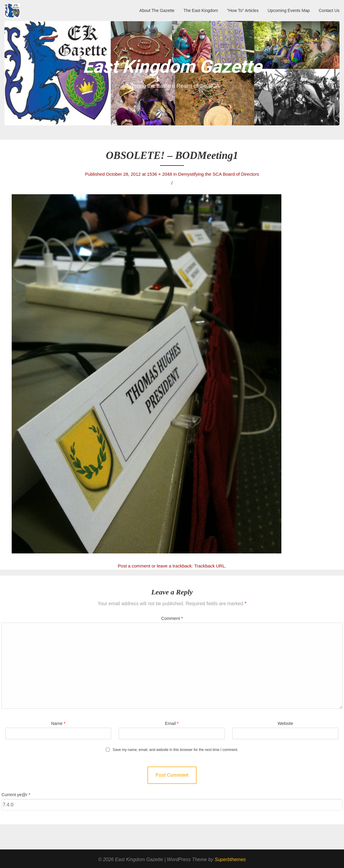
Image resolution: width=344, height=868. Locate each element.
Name (58, 723)
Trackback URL (210, 566)
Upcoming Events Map (289, 10)
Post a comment (134, 566)
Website (285, 723)
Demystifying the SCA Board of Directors (218, 174)
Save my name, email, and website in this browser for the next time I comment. (175, 750)
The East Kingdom (201, 10)
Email (172, 723)
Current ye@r (16, 795)
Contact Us (329, 10)
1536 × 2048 (159, 174)
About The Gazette (157, 10)
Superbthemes (230, 859)
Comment (172, 618)
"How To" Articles (243, 10)
